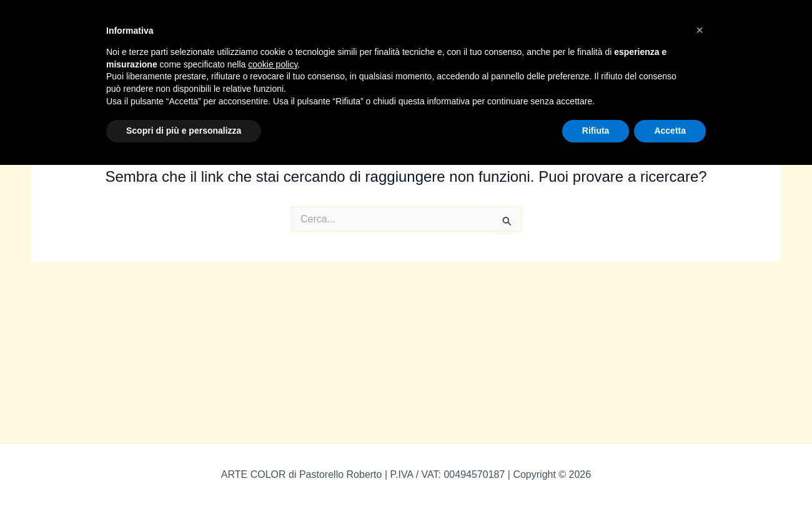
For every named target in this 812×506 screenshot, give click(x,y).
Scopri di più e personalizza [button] (184, 131)
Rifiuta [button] (596, 131)
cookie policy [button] (273, 64)
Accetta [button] (670, 131)
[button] (700, 30)
